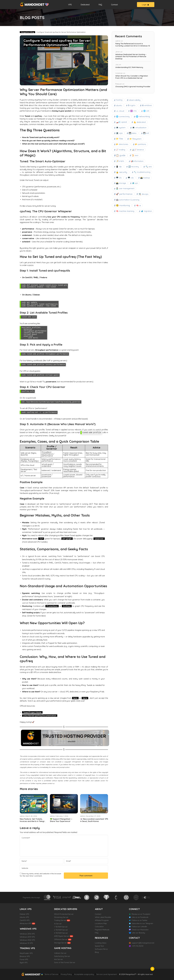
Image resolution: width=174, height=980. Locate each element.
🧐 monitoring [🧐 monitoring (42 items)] (123, 205)
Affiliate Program (102, 920)
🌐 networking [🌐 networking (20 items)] (143, 116)
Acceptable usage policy (84, 974)
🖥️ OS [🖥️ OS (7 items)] (119, 178)
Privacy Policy (66, 974)
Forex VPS (24, 959)
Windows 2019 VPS (27, 937)
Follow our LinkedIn (139, 927)
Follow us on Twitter (140, 920)
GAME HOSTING (63, 948)
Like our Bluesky (138, 933)
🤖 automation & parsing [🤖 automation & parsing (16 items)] (128, 200)
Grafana (67, 606)
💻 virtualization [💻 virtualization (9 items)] (139, 127)
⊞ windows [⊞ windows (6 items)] (147, 105)
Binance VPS (25, 956)
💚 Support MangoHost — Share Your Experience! (61, 820)
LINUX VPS (26, 909)
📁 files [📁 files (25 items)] (120, 139)
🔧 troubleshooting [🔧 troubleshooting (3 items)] (142, 172)
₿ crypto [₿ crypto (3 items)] (132, 105)
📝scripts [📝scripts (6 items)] (120, 161)
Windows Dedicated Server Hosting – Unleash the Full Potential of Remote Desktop (131, 57)
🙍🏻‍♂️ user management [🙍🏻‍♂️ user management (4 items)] (125, 188)
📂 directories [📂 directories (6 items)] (122, 144)
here (75, 698)
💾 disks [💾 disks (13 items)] (133, 133)
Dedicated (85, 5)
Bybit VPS (24, 963)
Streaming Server (61, 917)
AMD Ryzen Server (62, 936)
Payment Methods (102, 930)
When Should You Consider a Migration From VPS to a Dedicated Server (132, 77)
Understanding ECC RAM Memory (129, 67)
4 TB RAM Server (61, 933)
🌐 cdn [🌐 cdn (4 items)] (146, 111)
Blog (97, 952)
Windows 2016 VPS (27, 934)
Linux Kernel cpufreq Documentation (40, 716)
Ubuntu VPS (24, 917)
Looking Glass (101, 943)
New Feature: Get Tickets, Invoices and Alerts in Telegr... (33, 820)
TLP (41, 539)
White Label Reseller (103, 917)
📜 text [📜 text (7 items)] (135, 155)
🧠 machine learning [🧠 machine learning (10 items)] (125, 211)
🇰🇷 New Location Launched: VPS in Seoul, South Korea (94, 820)
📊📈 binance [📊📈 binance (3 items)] (138, 150)
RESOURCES (101, 938)
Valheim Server (60, 953)
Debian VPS (24, 914)
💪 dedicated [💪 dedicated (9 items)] (140, 122)
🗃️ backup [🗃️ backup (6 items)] (145, 178)
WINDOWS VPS (28, 929)
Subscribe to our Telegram (142, 923)
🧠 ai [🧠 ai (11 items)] (138, 205)
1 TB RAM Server (61, 927)
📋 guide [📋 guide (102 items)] (121, 155)
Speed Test (99, 946)
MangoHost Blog (27, 32)
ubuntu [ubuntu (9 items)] (119, 105)
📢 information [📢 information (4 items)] (137, 161)
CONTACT (134, 938)
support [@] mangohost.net (143, 943)
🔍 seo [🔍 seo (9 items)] (149, 167)
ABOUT (99, 909)
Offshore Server (61, 939)
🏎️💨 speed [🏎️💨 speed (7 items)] (122, 122)
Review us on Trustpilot (141, 914)
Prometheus (52, 606)
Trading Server (60, 920)
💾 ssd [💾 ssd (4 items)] (146, 133)
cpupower (99, 539)
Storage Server (60, 943)
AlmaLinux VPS (26, 923)
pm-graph (67, 539)
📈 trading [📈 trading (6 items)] (121, 150)
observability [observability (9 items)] (135, 100)
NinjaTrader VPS (26, 953)
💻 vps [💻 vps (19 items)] (119, 133)
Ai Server (58, 924)
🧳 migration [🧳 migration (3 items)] (146, 211)
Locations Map (101, 923)
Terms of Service (51, 974)
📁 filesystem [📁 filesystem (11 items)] (135, 139)
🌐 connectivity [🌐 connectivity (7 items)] (123, 116)
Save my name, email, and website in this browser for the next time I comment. (41, 875)
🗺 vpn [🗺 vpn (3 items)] (135, 183)
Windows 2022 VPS (27, 940)
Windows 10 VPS (26, 943)
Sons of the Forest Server (65, 962)
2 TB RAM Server (61, 930)
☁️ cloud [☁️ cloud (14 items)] (120, 111)
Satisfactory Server (62, 956)
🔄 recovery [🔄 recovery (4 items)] (134, 167)
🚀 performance (77, 45)
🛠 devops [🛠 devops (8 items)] (143, 194)
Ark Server (59, 959)
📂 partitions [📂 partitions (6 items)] (141, 144)
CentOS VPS (25, 920)
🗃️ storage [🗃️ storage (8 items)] (121, 183)
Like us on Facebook (140, 917)
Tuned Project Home (32, 712)
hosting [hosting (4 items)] (119, 100)
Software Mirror (101, 949)
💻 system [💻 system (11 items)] (121, 127)
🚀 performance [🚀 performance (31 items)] (124, 194)
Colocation (99, 927)
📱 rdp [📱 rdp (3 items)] (119, 167)
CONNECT (134, 909)
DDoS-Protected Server (64, 914)
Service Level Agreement (107, 974)
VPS (70, 5)
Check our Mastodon (140, 930)
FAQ (100, 5)
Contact (114, 5)
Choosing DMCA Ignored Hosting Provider (133, 87)
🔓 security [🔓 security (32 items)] (122, 172)
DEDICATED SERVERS (66, 909)
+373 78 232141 (138, 946)
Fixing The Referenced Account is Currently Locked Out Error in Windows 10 (133, 45)
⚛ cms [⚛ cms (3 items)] (133, 111)
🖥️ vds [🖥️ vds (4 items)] (131, 178)
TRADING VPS (27, 948)
